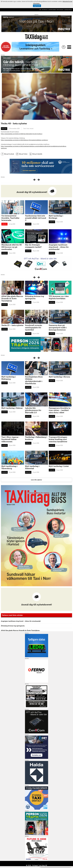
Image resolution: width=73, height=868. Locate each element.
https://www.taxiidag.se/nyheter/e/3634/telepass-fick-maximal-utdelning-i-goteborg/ (24, 140)
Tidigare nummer (52, 10)
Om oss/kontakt (60, 10)
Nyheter (4, 129)
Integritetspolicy (68, 10)
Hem (40, 10)
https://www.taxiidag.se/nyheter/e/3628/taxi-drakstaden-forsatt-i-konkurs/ (22, 134)
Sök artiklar (45, 10)
